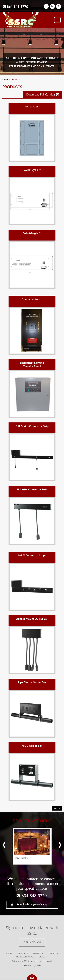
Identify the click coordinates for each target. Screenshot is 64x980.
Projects (38, 953)
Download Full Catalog (42, 94)
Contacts (53, 953)
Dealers (43, 957)
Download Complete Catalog (29, 905)
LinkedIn (52, 6)
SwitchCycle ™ (32, 170)
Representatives (25, 957)
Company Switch (32, 299)
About (10, 953)
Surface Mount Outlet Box (32, 619)
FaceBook (46, 6)
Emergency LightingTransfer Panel (32, 364)
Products (23, 953)
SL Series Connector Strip (32, 489)
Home (5, 79)
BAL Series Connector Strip (32, 426)
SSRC (20, 20)
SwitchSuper (32, 107)
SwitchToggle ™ (32, 233)
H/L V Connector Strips (32, 555)
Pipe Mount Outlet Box (32, 682)
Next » (57, 808)
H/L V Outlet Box (32, 746)
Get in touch (32, 943)
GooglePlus (59, 6)
